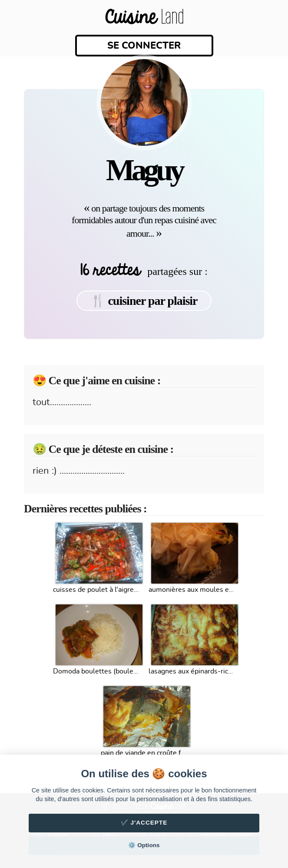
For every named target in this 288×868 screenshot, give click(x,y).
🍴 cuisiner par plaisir (144, 301)
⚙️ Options (144, 845)
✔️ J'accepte (144, 823)
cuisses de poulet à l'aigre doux (96, 590)
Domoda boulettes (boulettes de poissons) (96, 671)
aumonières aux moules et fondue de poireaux (192, 590)
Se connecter (144, 46)
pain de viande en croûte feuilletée (144, 753)
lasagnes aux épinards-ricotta (192, 671)
